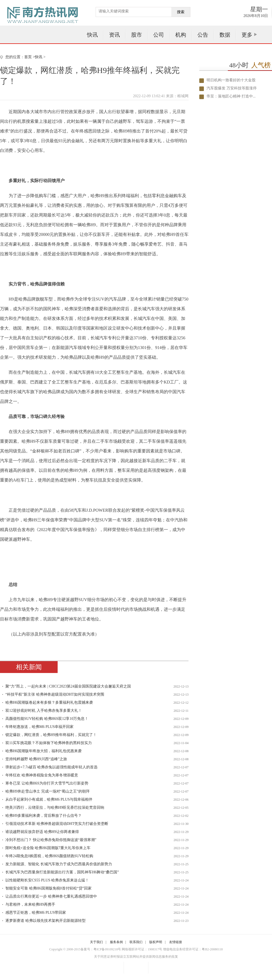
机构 (181, 35)
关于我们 (96, 942)
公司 (159, 35)
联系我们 (136, 942)
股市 (137, 35)
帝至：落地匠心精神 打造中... (231, 96)
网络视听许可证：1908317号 (142, 949)
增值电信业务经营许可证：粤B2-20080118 (193, 949)
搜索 (181, 12)
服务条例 (116, 942)
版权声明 (156, 942)
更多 (247, 35)
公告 (203, 35)
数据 (225, 35)
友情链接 (176, 942)
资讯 (114, 35)
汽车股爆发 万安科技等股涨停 (232, 88)
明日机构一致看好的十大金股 (231, 80)
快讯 (92, 35)
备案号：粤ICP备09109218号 (101, 949)
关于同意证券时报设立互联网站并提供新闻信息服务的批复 (136, 957)
